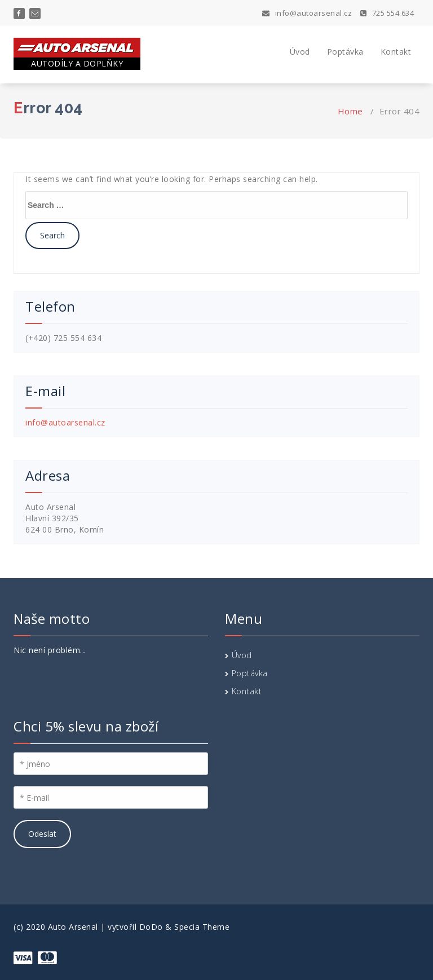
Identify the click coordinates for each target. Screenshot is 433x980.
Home (350, 111)
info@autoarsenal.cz (307, 13)
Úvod (300, 52)
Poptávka (345, 52)
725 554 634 (387, 13)
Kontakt (396, 52)
